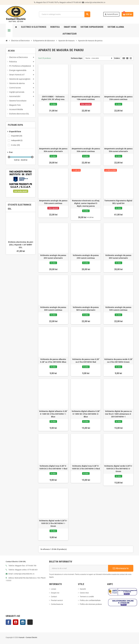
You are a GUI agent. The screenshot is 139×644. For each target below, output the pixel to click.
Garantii (83, 589)
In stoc (16, 145)
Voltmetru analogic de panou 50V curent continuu (118, 309)
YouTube (16, 622)
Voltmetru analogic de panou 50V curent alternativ (86, 309)
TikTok (30, 622)
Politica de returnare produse (91, 604)
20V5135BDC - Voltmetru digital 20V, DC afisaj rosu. (53, 98)
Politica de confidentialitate (90, 600)
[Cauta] (64, 14)
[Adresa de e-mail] (79, 568)
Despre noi (55, 593)
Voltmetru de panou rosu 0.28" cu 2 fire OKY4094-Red (86, 361)
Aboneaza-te (121, 568)
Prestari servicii (57, 600)
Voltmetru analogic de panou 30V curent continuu (53, 309)
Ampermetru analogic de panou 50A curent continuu (53, 202)
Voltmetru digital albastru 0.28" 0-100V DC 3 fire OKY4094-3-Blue (86, 414)
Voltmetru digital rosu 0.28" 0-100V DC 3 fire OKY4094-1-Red (53, 467)
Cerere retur (84, 593)
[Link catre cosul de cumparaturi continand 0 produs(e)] (127, 14)
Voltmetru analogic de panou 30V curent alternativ (118, 257)
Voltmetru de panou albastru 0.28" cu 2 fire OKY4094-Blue (53, 361)
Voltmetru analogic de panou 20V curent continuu (86, 257)
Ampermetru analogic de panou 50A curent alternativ (118, 150)
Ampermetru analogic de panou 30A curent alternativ (53, 150)
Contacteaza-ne (57, 604)
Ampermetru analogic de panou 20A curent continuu (118, 98)
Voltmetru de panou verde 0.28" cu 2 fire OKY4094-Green (118, 361)
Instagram (23, 622)
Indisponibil (17, 140)
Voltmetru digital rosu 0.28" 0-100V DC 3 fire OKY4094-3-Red (86, 467)
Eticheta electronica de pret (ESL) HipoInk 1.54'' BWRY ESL (21, 245)
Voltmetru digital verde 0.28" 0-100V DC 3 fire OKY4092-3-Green (118, 469)
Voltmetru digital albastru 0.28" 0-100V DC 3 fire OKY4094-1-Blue (53, 414)
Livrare (53, 589)
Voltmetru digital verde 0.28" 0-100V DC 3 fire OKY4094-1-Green (53, 523)
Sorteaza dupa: (77, 58)
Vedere (117, 58)
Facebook (8, 622)
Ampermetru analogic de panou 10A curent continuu (86, 98)
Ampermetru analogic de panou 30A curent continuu (86, 150)
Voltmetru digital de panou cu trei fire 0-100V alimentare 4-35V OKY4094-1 (118, 414)
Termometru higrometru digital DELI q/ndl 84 (118, 202)
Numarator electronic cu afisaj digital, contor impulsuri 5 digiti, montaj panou (86, 203)
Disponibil (17, 136)
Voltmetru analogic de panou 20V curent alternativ (53, 257)
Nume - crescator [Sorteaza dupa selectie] (92, 58)
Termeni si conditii (87, 597)
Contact (54, 597)
